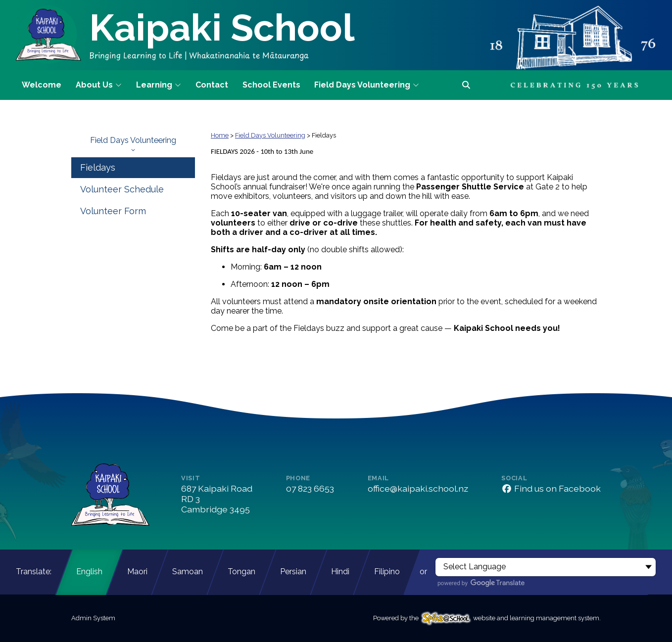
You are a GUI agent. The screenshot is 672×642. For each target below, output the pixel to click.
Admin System (93, 618)
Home (220, 135)
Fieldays (98, 167)
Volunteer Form (113, 211)
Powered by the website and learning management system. (487, 618)
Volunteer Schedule (122, 189)
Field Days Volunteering (133, 144)
